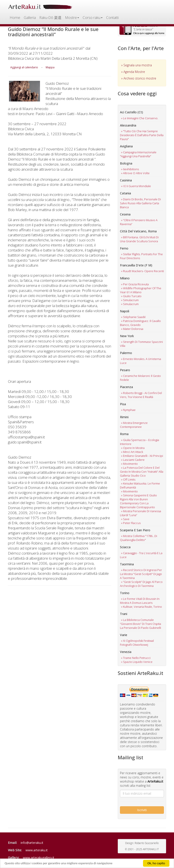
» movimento (129, 464)
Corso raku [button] (93, 17)
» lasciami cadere (133, 460)
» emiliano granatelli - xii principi (142, 456)
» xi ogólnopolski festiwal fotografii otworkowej (137, 643)
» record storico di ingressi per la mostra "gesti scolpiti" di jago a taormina (141, 574)
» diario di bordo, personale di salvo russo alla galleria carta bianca (140, 203)
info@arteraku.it (32, 843)
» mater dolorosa (132, 329)
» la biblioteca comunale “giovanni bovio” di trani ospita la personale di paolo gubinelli (140, 624)
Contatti (112, 17)
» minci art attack (132, 452)
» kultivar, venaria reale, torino (141, 607)
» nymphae (128, 410)
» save (125, 519)
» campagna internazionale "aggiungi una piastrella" (138, 154)
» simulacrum (130, 300)
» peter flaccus (131, 523)
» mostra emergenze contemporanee (134, 425)
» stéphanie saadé (133, 317)
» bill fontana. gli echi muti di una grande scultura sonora (139, 239)
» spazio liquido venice (137, 662)
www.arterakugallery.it (39, 858)
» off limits (128, 479)
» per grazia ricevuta (135, 284)
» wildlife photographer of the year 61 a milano (141, 290)
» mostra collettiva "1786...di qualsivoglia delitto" (139, 538)
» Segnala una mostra (137, 65)
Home (15, 17)
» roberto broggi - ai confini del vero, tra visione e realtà (141, 395)
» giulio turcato (131, 296)
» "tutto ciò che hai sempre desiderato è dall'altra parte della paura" (142, 135)
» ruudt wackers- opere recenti (142, 271)
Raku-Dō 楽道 (50, 17)
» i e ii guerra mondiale (136, 186)
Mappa (50, 67)
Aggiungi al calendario (24, 67)
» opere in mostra (133, 448)
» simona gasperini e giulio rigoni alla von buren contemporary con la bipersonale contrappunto (138, 501)
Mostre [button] (72, 17)
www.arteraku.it (37, 850)
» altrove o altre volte (135, 173)
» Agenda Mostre (133, 72)
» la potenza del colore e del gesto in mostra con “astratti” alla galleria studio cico (142, 472)
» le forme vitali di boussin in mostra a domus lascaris (140, 601)
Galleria (30, 17)
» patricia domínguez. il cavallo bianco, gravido (140, 323)
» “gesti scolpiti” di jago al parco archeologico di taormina (141, 584)
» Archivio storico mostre (139, 78)
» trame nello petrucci (136, 658)
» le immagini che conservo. (140, 118)
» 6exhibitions (130, 169)
